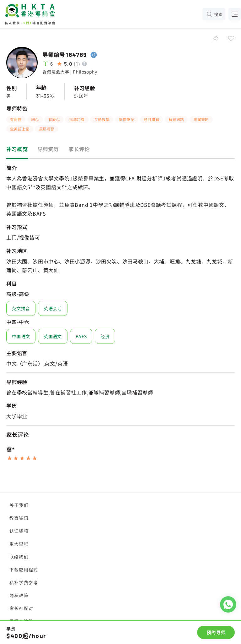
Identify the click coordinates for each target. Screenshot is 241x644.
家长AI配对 (21, 608)
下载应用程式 (24, 570)
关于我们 (19, 505)
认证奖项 (19, 531)
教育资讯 (19, 518)
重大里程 (19, 544)
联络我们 (19, 557)
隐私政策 (19, 595)
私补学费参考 (24, 582)
